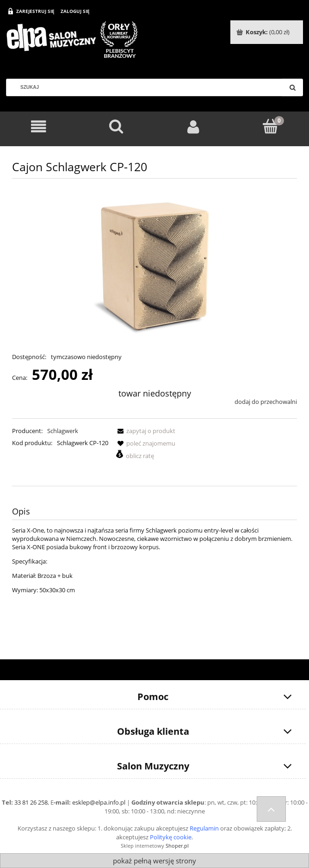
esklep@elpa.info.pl (99, 802)
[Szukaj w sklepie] (148, 87)
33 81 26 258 (31, 802)
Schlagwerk (63, 431)
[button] (145, 431)
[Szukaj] (292, 87)
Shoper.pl (177, 846)
